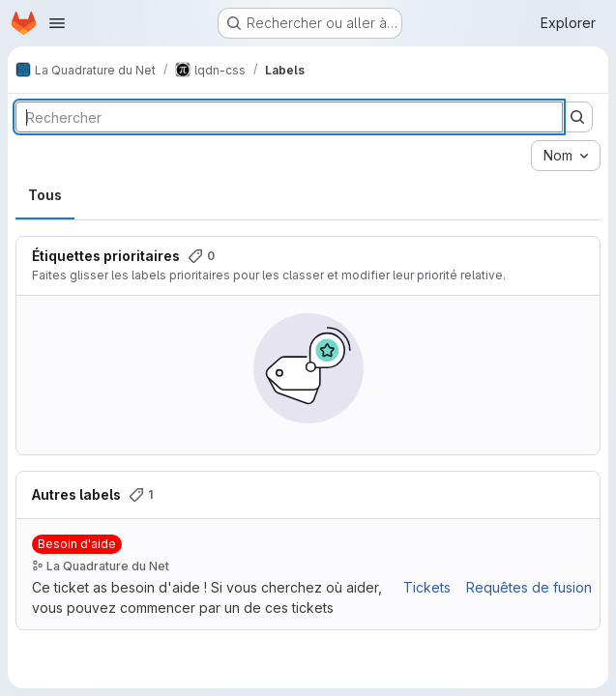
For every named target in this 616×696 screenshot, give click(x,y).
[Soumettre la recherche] (577, 117)
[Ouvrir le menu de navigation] (57, 23)
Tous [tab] (45, 195)
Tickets (427, 587)
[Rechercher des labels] (289, 117)
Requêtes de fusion (529, 587)
